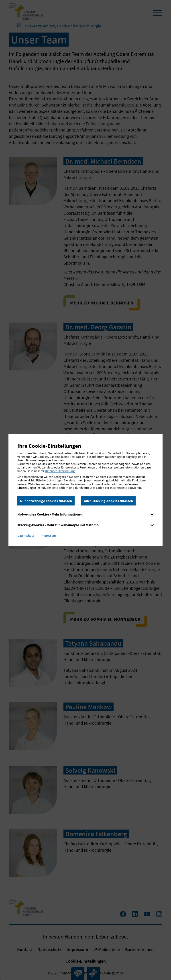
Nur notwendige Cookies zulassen (46, 501)
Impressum (48, 536)
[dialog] (85, 490)
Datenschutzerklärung (60, 471)
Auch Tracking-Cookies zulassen (108, 501)
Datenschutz (26, 536)
